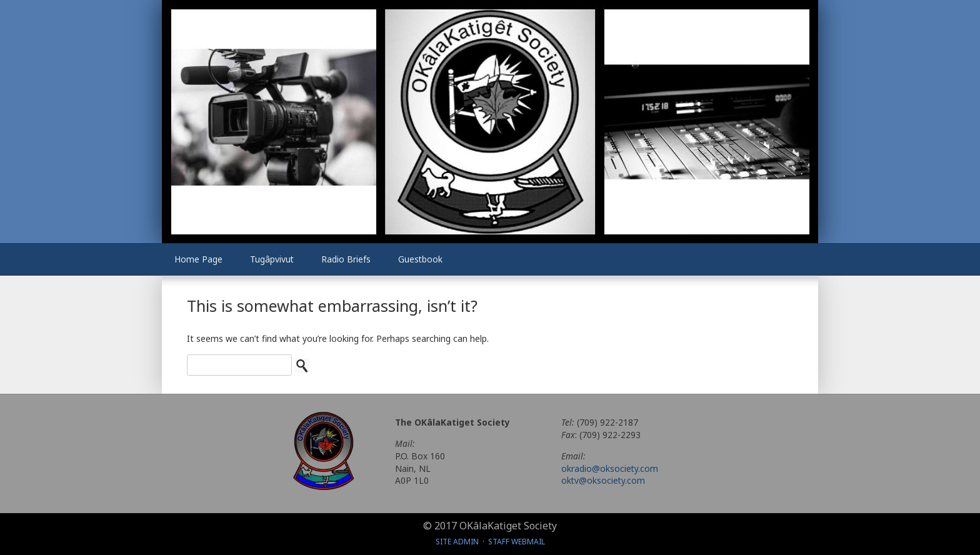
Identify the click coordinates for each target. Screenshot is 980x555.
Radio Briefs (346, 259)
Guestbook (420, 259)
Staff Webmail (517, 542)
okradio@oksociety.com (610, 468)
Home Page (198, 259)
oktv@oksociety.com (603, 480)
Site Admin (457, 542)
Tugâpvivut (272, 259)
